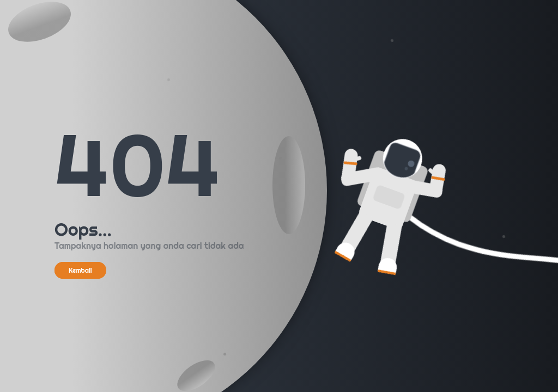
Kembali (80, 270)
